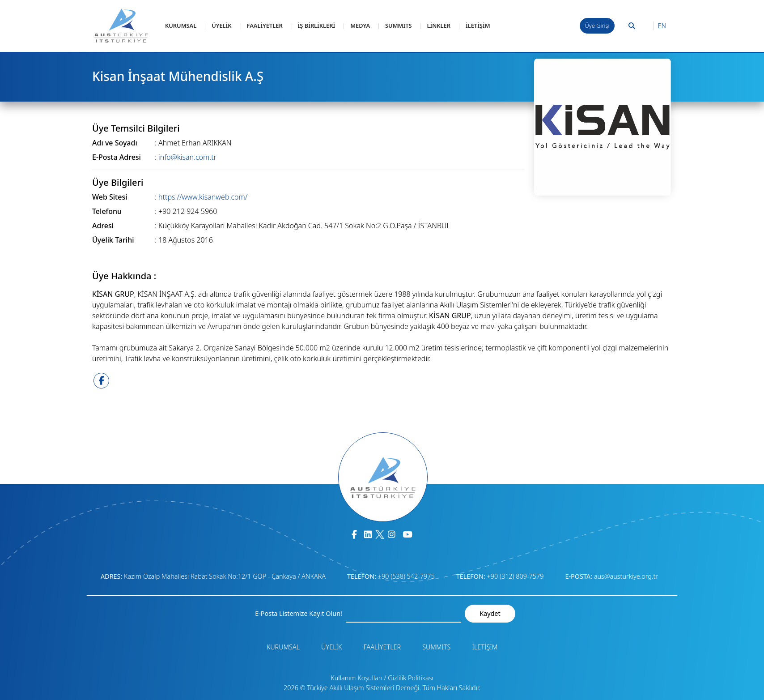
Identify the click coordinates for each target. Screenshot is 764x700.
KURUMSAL (181, 26)
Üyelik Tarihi (113, 240)
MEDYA (360, 26)
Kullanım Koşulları (357, 678)
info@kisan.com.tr (187, 157)
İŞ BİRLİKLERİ (317, 26)
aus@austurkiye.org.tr (626, 576)
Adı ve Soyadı (115, 143)
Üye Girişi (597, 26)
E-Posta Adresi (117, 157)
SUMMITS (398, 26)
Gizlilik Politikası (410, 678)
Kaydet (490, 613)
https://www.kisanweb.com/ (203, 197)
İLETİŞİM (478, 26)
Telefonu (107, 211)
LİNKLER (439, 26)
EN (662, 26)
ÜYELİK (221, 26)
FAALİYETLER (265, 26)
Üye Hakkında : (124, 276)
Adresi (103, 226)
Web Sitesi (110, 197)
